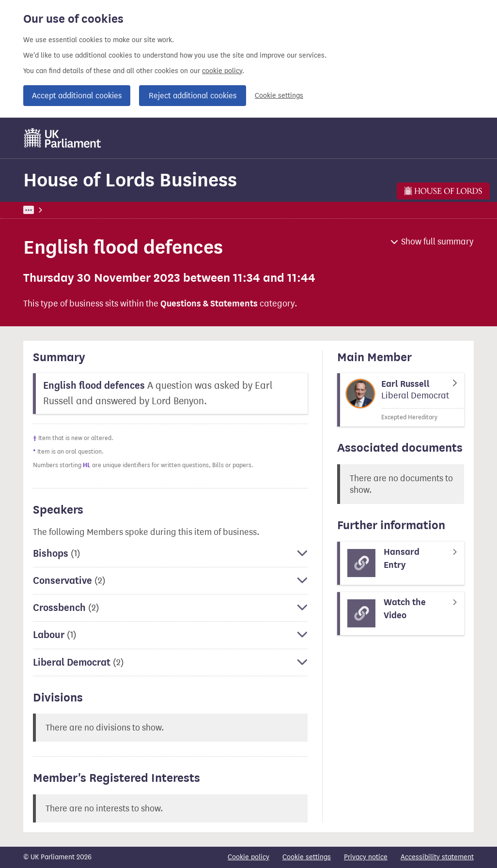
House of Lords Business (130, 180)
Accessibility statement (437, 857)
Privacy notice (366, 857)
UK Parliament (45, 210)
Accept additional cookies (77, 96)
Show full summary (437, 242)
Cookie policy (248, 857)
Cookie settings (279, 96)
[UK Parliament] (63, 138)
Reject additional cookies (193, 96)
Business (95, 210)
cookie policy (222, 71)
